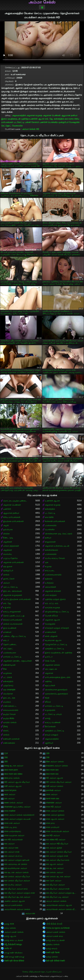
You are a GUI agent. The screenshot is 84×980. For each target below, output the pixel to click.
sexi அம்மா (10, 794)
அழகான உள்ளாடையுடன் (57, 546)
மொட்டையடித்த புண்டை (15, 501)
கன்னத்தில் (59, 119)
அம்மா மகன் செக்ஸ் (14, 932)
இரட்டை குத (9, 698)
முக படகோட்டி (10, 587)
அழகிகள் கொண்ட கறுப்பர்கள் (17, 661)
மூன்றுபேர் (63, 122)
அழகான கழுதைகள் (13, 595)
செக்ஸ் (6, 575)
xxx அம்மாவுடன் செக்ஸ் (16, 864)
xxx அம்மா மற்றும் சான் (57, 856)
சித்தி (47, 698)
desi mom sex (52, 770)
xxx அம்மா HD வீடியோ (57, 844)
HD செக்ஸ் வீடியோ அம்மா (59, 782)
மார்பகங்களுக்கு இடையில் (58, 677)
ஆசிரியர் (49, 743)
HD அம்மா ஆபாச (54, 778)
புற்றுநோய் (8, 685)
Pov (5, 669)
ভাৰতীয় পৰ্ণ (8, 949)
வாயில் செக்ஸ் (10, 722)
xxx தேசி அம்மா (54, 881)
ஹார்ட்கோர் (9, 579)
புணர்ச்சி (43, 122)
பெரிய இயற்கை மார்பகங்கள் (17, 599)
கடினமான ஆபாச (53, 640)
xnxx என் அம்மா (12, 823)
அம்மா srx (30, 913)
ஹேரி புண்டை (10, 644)
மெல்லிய (7, 554)
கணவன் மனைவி (11, 739)
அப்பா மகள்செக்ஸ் (13, 905)
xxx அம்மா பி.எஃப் (13, 856)
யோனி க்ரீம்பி (51, 616)
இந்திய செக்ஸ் (53, 944)
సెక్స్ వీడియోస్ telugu (13, 944)
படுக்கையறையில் (53, 575)
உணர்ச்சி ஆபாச (37, 119)
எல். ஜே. (49, 119)
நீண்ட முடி (8, 538)
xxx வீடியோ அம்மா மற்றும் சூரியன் (61, 893)
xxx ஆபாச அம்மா (55, 864)
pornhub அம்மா (53, 790)
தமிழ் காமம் (52, 949)
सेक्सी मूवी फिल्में (53, 953)
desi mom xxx (52, 774)
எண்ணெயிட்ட (10, 706)
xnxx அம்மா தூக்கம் (55, 815)
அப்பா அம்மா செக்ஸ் (56, 901)
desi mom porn (11, 770)
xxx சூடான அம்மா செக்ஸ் (16, 872)
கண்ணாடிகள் (9, 665)
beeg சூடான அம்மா (14, 766)
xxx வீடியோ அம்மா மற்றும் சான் (20, 893)
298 (48, 757)
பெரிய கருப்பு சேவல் (55, 558)
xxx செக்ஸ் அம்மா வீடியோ (17, 877)
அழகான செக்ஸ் (52, 665)
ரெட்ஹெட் (6, 126)
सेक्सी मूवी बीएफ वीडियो (14, 961)
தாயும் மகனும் (51, 735)
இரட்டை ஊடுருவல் (12, 591)
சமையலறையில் (11, 710)
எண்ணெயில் (9, 743)
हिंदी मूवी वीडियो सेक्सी (55, 961)
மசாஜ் (48, 718)
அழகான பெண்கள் (52, 115)
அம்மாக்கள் (50, 587)
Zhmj (5, 727)
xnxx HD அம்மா (53, 807)
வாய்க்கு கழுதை (52, 607)
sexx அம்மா (52, 794)
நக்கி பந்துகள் (51, 636)
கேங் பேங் (50, 661)
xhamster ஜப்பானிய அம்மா (17, 807)
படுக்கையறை (10, 653)
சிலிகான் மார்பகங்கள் (55, 521)
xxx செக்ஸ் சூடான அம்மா (58, 877)
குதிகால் (49, 579)
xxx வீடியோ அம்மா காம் (16, 889)
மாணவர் (7, 632)
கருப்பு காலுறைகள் (12, 612)
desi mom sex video (13, 774)
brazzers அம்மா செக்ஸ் (57, 766)
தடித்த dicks (9, 718)
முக (47, 562)
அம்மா (6, 583)
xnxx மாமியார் (53, 827)
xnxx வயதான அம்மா (14, 835)
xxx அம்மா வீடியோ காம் (58, 860)
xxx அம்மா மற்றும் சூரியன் (17, 860)
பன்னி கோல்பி (32, 122)
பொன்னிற (53, 122)
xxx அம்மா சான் (12, 852)
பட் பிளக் (8, 677)
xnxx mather (10, 811)
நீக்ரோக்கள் (50, 727)
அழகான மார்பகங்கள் (13, 562)
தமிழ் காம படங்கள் (14, 940)
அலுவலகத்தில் (19, 115)
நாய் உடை (50, 571)
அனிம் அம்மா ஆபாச (15, 901)
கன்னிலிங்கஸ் (51, 550)
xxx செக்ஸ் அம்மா (55, 872)
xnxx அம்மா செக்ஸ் (55, 811)
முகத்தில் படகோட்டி (54, 649)
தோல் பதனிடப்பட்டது (14, 616)
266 (6, 757)
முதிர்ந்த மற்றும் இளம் (55, 599)
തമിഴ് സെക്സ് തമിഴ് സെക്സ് (14, 957)
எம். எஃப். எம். (52, 603)
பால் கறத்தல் (51, 595)
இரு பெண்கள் (10, 628)
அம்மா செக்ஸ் (42, 2)
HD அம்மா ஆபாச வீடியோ (17, 782)
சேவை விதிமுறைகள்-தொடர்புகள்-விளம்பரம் (42, 972)
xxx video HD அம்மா (56, 840)
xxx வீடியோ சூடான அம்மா (17, 897)
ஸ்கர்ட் (6, 731)
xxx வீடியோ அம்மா (55, 885)
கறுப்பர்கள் (50, 685)
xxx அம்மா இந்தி (54, 848)
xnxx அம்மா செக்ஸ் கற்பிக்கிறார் (19, 815)
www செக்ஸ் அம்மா (14, 803)
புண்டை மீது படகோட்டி (15, 636)
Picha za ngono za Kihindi (58, 928)
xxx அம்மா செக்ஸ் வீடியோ (59, 852)
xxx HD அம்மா (53, 835)
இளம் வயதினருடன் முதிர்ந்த (15, 119)
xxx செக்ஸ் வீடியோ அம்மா (17, 881)
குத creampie (9, 690)
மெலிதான (8, 694)
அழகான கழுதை (34, 115)
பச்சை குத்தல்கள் (11, 546)
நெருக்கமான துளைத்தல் (56, 690)
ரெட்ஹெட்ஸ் (51, 669)
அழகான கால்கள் (53, 591)
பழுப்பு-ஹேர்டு (10, 558)
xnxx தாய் (50, 823)
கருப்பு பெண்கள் (53, 722)
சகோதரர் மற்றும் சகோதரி (57, 628)
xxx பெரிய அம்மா (13, 885)
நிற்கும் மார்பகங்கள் (13, 620)
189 (48, 753)
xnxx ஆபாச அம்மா (55, 819)
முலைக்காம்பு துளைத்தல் (56, 694)
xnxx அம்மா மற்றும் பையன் (17, 819)
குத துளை (8, 566)
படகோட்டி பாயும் (53, 714)
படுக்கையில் (51, 525)
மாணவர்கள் (50, 632)
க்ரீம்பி (48, 702)
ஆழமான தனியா (69, 115)
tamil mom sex (53, 799)
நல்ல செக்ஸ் (10, 928)
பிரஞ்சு (6, 534)
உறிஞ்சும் (49, 583)
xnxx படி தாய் (11, 827)
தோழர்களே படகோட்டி (56, 644)
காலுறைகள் (50, 542)
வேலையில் (17, 126)
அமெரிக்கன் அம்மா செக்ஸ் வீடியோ (61, 909)
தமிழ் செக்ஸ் (52, 957)
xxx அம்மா (9, 844)
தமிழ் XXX (9, 924)
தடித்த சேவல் (9, 714)
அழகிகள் (8, 542)
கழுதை (48, 566)
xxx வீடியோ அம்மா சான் (58, 889)
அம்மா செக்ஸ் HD (31, 129)
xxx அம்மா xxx (11, 848)
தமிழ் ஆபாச (10, 936)
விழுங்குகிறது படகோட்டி (57, 612)
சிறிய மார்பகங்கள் (12, 517)
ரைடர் (6, 640)
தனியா (48, 538)
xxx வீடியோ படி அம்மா (57, 897)
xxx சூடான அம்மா (55, 868)
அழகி (6, 525)
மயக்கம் (7, 702)
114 (6, 753)
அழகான (49, 673)
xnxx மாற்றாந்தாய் (13, 831)
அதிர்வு (48, 681)
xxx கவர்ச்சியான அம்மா (16, 868)
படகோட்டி (19, 122)
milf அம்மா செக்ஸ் (55, 786)
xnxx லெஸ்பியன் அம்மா (57, 831)
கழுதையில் (50, 710)
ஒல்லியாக (8, 530)
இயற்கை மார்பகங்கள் (13, 521)
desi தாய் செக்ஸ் (12, 778)
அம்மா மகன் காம (54, 936)
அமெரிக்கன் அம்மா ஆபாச (59, 905)
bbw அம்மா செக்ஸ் (55, 762)
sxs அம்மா (9, 799)
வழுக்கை (7, 673)
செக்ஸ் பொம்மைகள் (13, 624)
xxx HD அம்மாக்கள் (13, 840)
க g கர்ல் (7, 607)
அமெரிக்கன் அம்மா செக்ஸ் (17, 909)
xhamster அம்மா (54, 803)
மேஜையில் (74, 122)
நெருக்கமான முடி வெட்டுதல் (58, 534)
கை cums (69, 119)
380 (6, 762)
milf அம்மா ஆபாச (13, 786)
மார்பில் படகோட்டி (12, 657)
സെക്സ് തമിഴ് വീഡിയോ (13, 953)
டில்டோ (49, 657)
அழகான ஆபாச (52, 620)
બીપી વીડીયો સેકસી (54, 924)
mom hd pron (10, 790)
